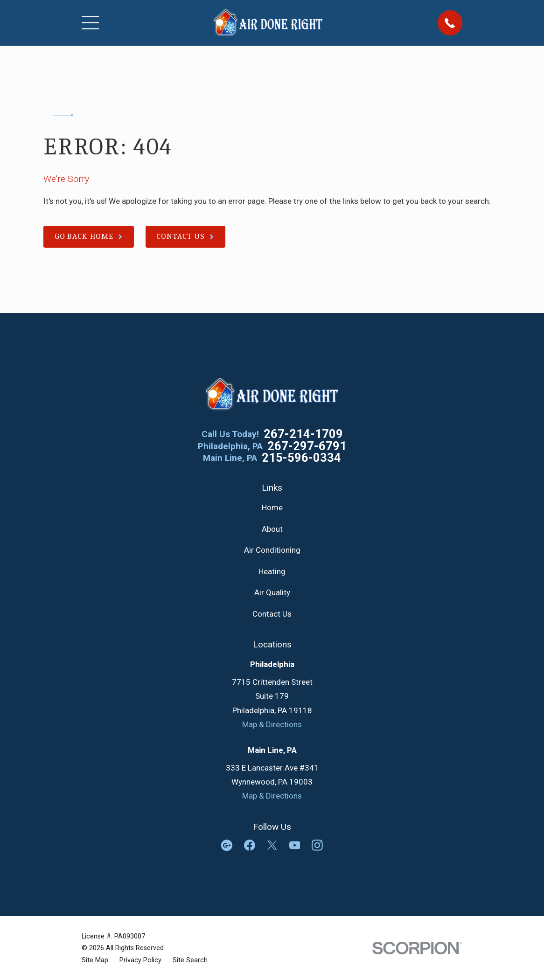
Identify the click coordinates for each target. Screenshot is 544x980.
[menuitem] (95, 960)
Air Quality (272, 592)
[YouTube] (295, 845)
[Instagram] (317, 845)
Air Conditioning (272, 550)
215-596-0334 (301, 458)
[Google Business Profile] (227, 845)
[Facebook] (250, 845)
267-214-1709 (303, 434)
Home (272, 507)
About (272, 529)
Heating (272, 571)
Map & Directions (272, 724)
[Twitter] (272, 845)
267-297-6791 (307, 446)
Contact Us (272, 614)
